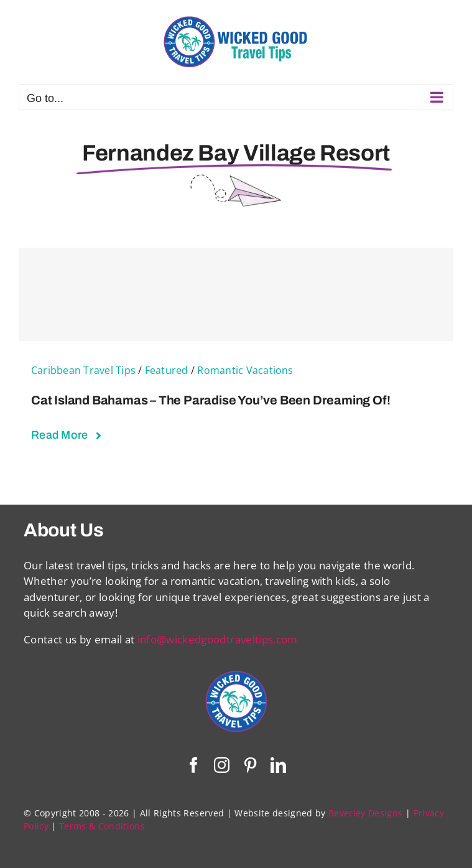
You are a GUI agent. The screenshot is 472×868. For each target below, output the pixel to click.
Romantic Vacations (245, 370)
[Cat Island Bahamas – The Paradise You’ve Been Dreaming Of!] (236, 294)
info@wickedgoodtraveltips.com (218, 639)
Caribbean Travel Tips (83, 370)
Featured (167, 370)
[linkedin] (278, 765)
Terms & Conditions (102, 826)
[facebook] (194, 765)
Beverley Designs (365, 813)
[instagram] (222, 765)
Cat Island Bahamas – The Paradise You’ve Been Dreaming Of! (211, 400)
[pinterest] (250, 765)
